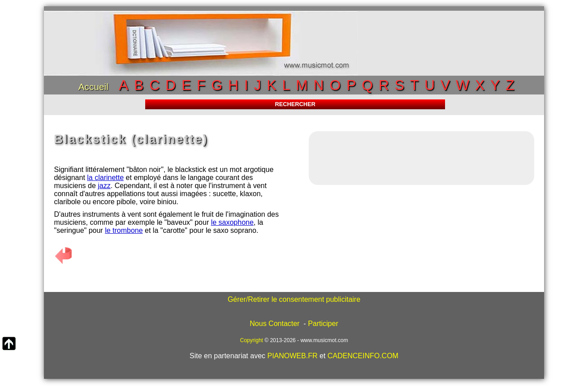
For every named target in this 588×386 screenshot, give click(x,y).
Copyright (252, 340)
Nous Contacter (275, 324)
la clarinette (105, 178)
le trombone (124, 230)
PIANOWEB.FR (292, 356)
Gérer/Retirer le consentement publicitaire (294, 299)
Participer (323, 324)
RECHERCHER (295, 104)
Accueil (93, 87)
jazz (104, 186)
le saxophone (232, 222)
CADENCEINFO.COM (363, 356)
